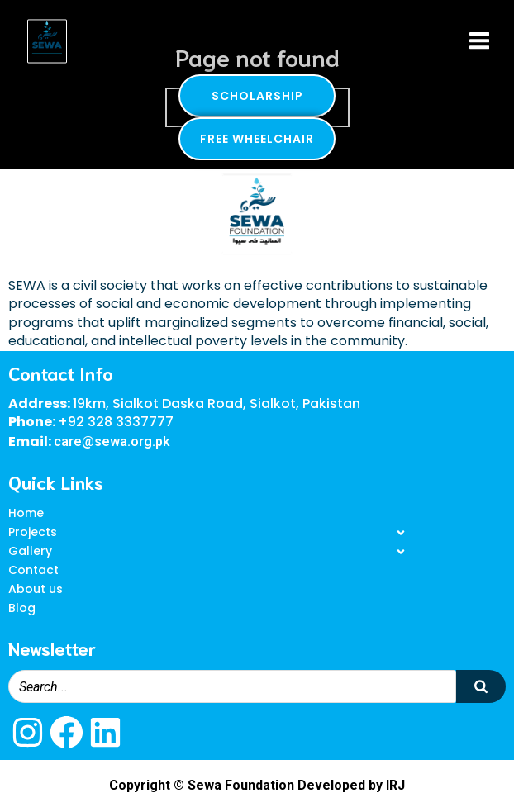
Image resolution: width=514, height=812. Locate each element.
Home (26, 513)
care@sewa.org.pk (112, 442)
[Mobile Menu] (479, 41)
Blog (22, 608)
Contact (33, 570)
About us (36, 589)
